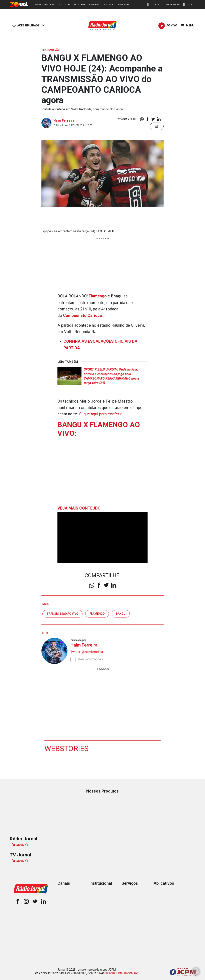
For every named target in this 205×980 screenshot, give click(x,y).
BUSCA (153, 4)
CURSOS (94, 4)
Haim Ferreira (64, 120)
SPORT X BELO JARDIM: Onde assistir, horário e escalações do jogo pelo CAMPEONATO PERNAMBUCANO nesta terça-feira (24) (112, 375)
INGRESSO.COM (45, 4)
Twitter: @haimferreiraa (87, 651)
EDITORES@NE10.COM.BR (121, 972)
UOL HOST (64, 4)
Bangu (121, 612)
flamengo (97, 612)
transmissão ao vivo (62, 612)
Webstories (67, 747)
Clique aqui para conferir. (101, 413)
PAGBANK (80, 4)
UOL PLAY (109, 4)
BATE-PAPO (171, 4)
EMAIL (189, 4)
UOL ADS (124, 4)
